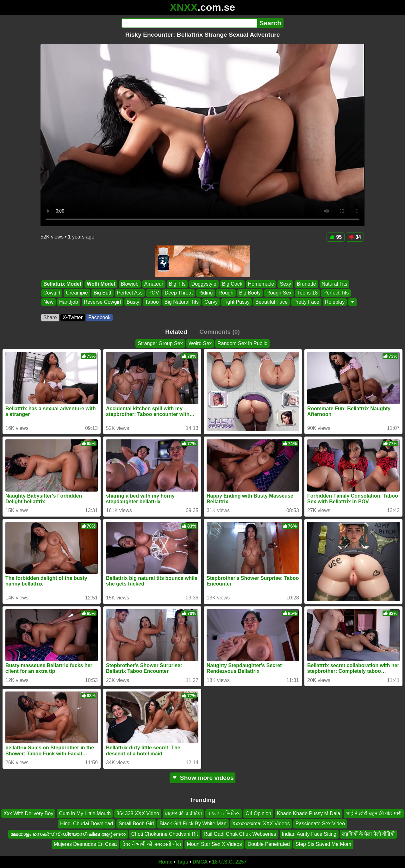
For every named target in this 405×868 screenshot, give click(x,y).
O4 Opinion (258, 813)
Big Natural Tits (182, 302)
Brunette (306, 284)
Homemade (261, 284)
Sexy (285, 284)
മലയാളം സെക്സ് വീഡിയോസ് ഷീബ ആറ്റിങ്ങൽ (68, 834)
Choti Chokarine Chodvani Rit (165, 834)
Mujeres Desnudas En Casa (85, 844)
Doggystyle (204, 284)
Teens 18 (307, 293)
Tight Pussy (237, 302)
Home (165, 862)
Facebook (99, 317)
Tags (183, 862)
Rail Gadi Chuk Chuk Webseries (240, 834)
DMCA (200, 862)
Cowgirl (52, 293)
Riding (206, 293)
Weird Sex (200, 343)
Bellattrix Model (62, 284)
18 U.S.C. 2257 (229, 862)
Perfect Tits (336, 293)
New (48, 302)
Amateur (154, 284)
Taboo (152, 302)
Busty (133, 302)
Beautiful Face (271, 302)
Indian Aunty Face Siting (309, 834)
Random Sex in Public (242, 343)
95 (336, 237)
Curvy (211, 302)
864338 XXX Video (138, 813)
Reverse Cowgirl (102, 302)
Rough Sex (279, 293)
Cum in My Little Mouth (85, 813)
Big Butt (103, 293)
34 (355, 237)
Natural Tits (335, 284)
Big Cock (232, 284)
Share (50, 317)
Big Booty (250, 293)
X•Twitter (73, 317)
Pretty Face (306, 302)
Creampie (77, 293)
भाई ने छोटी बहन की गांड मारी (374, 813)
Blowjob (130, 284)
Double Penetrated (268, 844)
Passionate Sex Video (320, 824)
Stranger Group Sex (160, 343)
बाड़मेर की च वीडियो (183, 813)
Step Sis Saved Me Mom (323, 844)
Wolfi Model (101, 284)
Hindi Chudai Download (87, 824)
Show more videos (203, 778)
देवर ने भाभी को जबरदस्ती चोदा (152, 844)
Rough (226, 293)
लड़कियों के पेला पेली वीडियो (368, 834)
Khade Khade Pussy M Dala (308, 813)
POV (154, 293)
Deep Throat (179, 293)
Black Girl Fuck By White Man (193, 824)
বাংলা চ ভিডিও (224, 813)
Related (176, 332)
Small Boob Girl (136, 824)
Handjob (69, 302)
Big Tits (177, 284)
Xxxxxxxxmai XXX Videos (261, 824)
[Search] (189, 23)
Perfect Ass (130, 293)
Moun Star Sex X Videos (214, 844)
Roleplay (335, 302)
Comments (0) (220, 332)
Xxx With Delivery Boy (28, 813)
